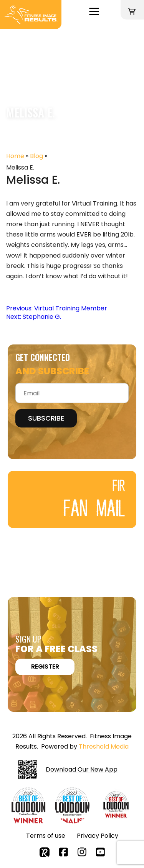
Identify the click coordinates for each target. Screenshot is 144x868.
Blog (36, 156)
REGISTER (45, 666)
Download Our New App (68, 770)
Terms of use (46, 836)
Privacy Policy (98, 836)
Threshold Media (104, 746)
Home (15, 156)
